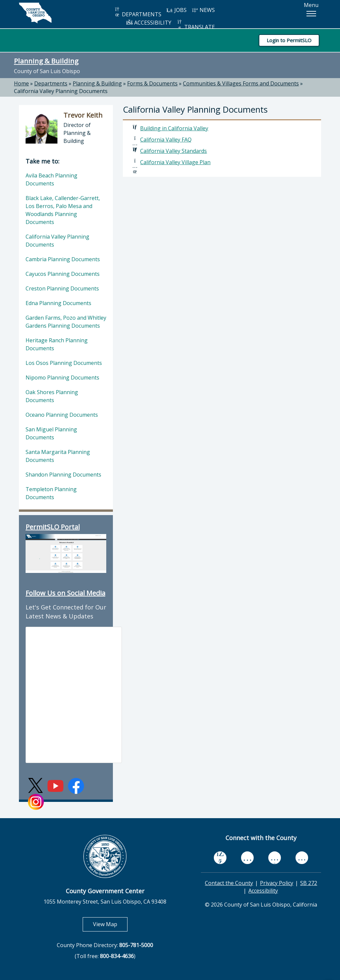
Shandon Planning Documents (63, 475)
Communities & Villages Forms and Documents (241, 83)
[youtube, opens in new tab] (248, 858)
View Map (110, 924)
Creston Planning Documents (62, 288)
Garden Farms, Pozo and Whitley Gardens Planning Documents (66, 322)
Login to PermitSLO (289, 40)
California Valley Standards (173, 151)
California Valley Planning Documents (61, 91)
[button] (311, 14)
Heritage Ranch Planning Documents (57, 344)
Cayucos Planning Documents (63, 274)
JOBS (176, 10)
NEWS (203, 10)
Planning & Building (46, 61)
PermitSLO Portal (53, 527)
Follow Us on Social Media (65, 593)
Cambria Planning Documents (63, 259)
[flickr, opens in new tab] (275, 858)
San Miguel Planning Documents (51, 433)
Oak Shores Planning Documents (52, 396)
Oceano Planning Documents (62, 415)
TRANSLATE (196, 25)
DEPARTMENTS (138, 12)
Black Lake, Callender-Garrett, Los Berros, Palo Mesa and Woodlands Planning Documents (63, 210)
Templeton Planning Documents (51, 493)
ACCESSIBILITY (149, 23)
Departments (51, 83)
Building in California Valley (174, 128)
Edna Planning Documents (58, 303)
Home (21, 83)
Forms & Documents (152, 83)
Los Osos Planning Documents (64, 363)
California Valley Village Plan (175, 162)
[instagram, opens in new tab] (302, 858)
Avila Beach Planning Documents (51, 179)
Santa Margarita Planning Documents (58, 456)
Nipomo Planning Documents (62, 378)
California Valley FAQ (166, 140)
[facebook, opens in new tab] (220, 858)
